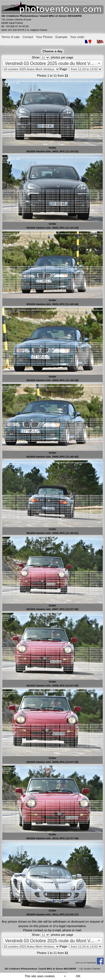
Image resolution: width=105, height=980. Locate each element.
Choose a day (53, 51)
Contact (28, 37)
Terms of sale (11, 37)
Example (61, 37)
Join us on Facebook (90, 963)
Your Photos (44, 37)
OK (78, 976)
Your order (77, 37)
